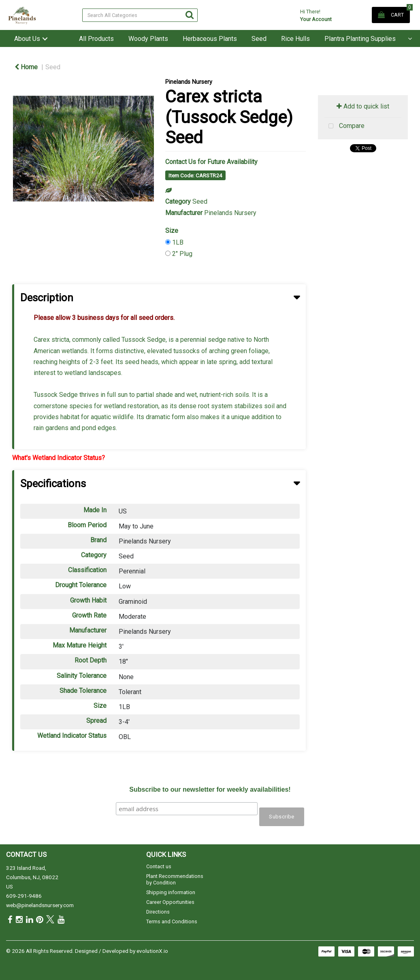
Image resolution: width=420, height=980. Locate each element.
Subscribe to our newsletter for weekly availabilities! (210, 789)
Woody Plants (148, 39)
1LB (178, 242)
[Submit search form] (190, 15)
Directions (158, 912)
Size (172, 231)
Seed (259, 39)
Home (26, 67)
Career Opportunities (170, 902)
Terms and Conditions (172, 921)
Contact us (159, 866)
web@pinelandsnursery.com (40, 905)
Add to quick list (363, 106)
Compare (344, 126)
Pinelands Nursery (189, 82)
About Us (27, 39)
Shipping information (171, 892)
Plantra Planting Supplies (360, 39)
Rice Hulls (295, 39)
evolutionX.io (152, 951)
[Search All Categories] (140, 15)
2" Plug (182, 254)
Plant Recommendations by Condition (175, 879)
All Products (96, 39)
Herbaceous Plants (210, 39)
